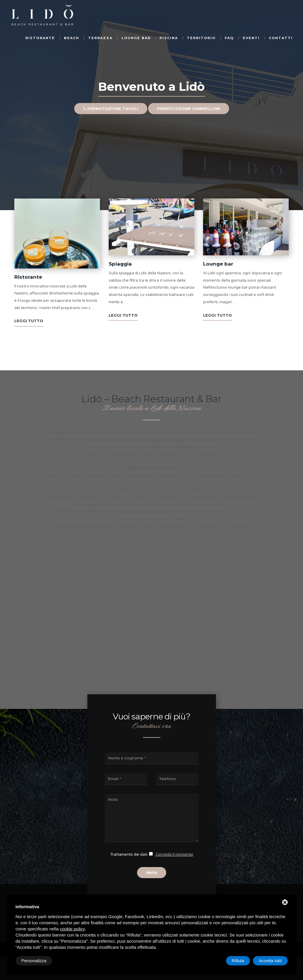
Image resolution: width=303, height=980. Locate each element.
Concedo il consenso (174, 855)
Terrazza (100, 38)
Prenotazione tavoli (111, 120)
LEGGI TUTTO (29, 321)
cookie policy (72, 929)
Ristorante (40, 38)
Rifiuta (238, 961)
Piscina (169, 38)
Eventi (251, 38)
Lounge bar (136, 38)
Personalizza (34, 961)
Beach (72, 38)
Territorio (201, 38)
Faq (229, 38)
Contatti (281, 38)
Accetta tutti (270, 961)
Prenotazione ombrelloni (189, 120)
